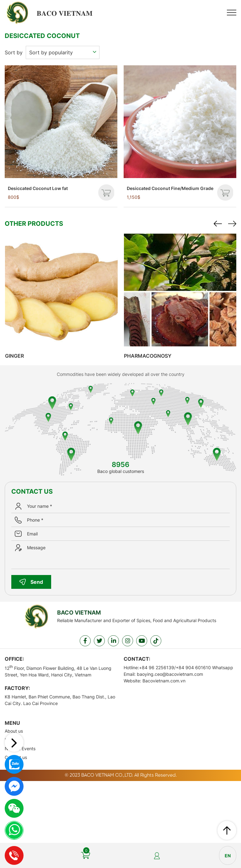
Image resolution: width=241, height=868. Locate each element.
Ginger (18, 355)
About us (14, 730)
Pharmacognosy (151, 355)
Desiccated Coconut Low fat (38, 187)
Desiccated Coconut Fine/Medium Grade (170, 187)
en (228, 856)
